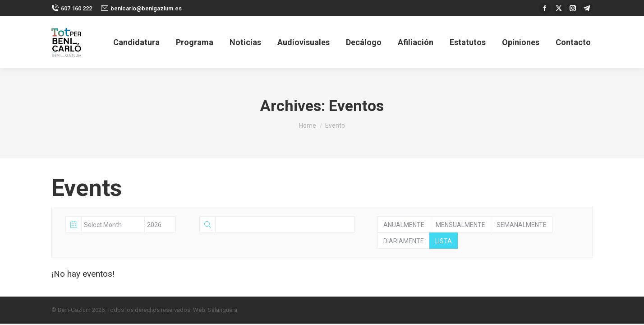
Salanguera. (223, 310)
